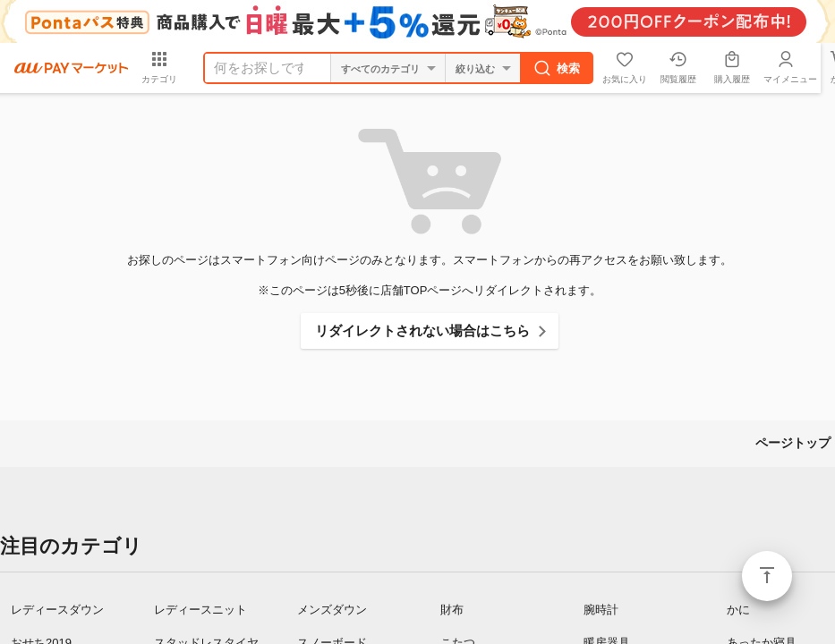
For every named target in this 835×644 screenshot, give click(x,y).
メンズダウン (332, 610)
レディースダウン (57, 610)
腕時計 (601, 610)
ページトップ (767, 576)
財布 (452, 610)
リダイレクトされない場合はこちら (422, 330)
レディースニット (200, 610)
